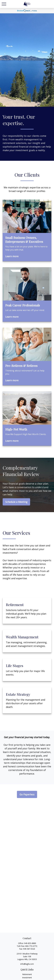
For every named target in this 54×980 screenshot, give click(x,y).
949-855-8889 (30, 943)
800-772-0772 (31, 946)
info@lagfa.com (27, 964)
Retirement (27, 974)
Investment (27, 978)
